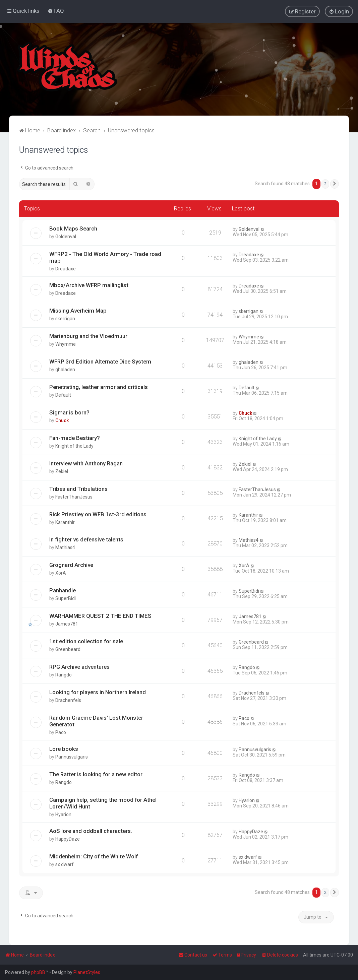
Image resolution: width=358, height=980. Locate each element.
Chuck (62, 420)
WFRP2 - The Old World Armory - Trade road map (105, 257)
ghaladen (65, 369)
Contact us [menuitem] (193, 955)
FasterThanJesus (74, 497)
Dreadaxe (66, 268)
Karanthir (65, 522)
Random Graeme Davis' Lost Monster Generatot (96, 721)
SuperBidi (66, 598)
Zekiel (62, 471)
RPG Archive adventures (79, 667)
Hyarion (63, 814)
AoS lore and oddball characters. (91, 831)
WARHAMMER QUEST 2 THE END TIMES (100, 616)
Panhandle (63, 590)
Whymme (66, 344)
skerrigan (65, 318)
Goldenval (66, 236)
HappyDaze (68, 839)
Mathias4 (65, 547)
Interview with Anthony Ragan (86, 463)
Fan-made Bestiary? (75, 438)
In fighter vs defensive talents (86, 539)
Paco (61, 732)
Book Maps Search (73, 228)
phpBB (38, 972)
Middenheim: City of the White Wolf (94, 856)
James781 (67, 624)
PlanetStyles (87, 972)
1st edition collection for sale (86, 641)
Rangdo (64, 675)
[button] (335, 184)
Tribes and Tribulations (78, 488)
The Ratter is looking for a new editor (96, 774)
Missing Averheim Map (78, 310)
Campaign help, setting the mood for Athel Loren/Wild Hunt (103, 803)
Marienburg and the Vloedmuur (88, 336)
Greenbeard (68, 649)
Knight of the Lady (74, 446)
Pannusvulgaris (72, 757)
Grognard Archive (71, 565)
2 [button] (325, 184)
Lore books (64, 749)
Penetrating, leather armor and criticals (99, 387)
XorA (61, 573)
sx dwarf (65, 864)
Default (63, 395)
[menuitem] (56, 11)
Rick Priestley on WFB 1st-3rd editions (98, 514)
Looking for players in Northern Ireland (98, 692)
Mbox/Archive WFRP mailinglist (89, 285)
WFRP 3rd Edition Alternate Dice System (100, 361)
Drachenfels (68, 700)
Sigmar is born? (69, 412)
